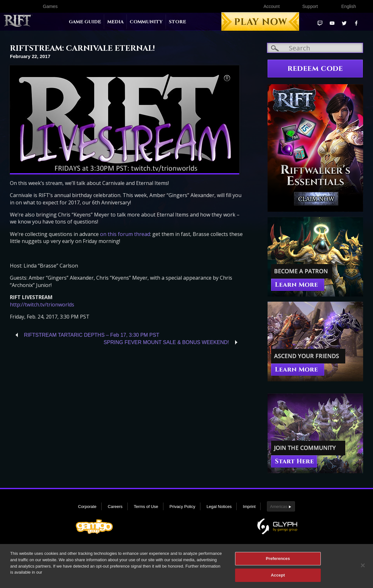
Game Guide (85, 22)
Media (115, 22)
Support (310, 6)
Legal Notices (219, 507)
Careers (115, 507)
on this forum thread (125, 234)
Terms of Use (146, 507)
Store (177, 22)
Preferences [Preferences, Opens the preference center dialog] (278, 561)
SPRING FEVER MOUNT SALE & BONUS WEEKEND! (166, 342)
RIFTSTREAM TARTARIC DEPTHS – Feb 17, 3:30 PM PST (92, 335)
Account (272, 6)
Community (146, 22)
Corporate (87, 507)
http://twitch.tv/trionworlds (42, 305)
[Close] (363, 568)
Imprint (249, 507)
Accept (278, 578)
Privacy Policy (182, 507)
